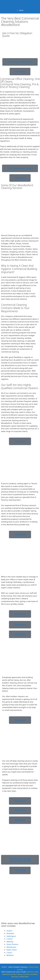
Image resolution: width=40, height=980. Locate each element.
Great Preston (12, 944)
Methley (10, 942)
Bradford (34, 974)
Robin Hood (12, 950)
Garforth (30, 972)
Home (21, 969)
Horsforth (26, 974)
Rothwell (10, 933)
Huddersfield (24, 977)
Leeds (36, 972)
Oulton (9, 931)
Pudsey (19, 974)
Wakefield (6, 974)
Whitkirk (10, 955)
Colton (9, 953)
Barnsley (15, 977)
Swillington (11, 936)
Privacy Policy (33, 967)
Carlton (10, 939)
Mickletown (11, 947)
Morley (13, 974)
